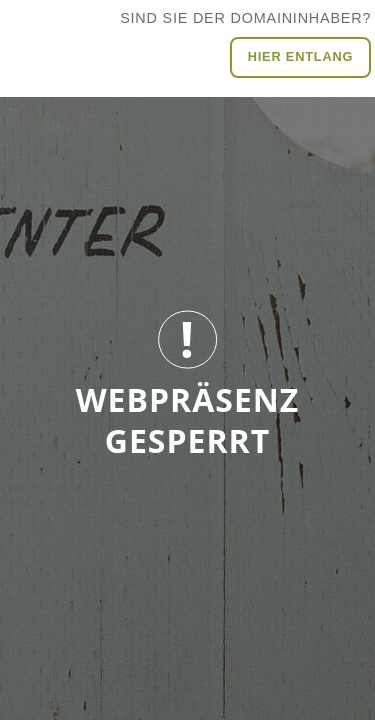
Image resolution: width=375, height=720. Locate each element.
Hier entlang (301, 56)
